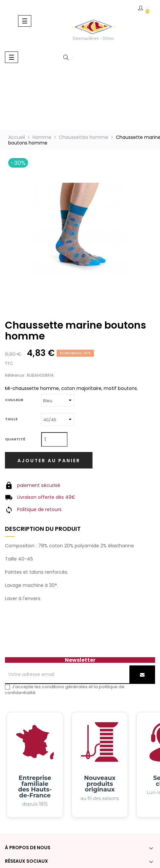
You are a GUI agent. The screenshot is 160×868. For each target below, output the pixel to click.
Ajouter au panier (49, 461)
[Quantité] (54, 439)
